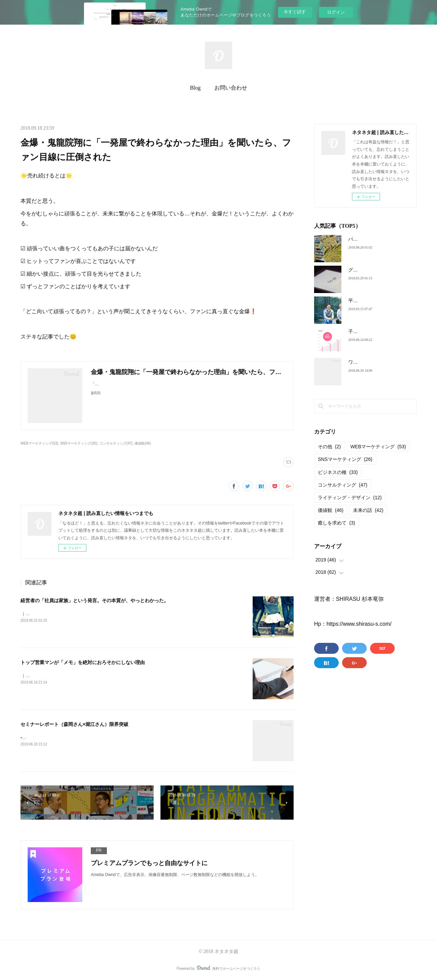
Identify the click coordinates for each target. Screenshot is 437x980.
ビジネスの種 (338, 472)
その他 (329, 447)
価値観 (331, 510)
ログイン (336, 12)
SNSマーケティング (345, 459)
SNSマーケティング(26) (79, 443)
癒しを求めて (336, 523)
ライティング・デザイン (350, 498)
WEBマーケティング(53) (39, 443)
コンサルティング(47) (116, 443)
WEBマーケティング (378, 447)
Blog (195, 88)
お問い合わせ (231, 88)
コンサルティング (343, 485)
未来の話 (368, 510)
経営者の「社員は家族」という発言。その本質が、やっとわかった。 (95, 600)
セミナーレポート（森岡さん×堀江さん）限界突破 (74, 724)
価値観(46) (143, 443)
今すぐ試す (295, 12)
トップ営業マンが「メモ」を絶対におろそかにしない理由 (83, 662)
